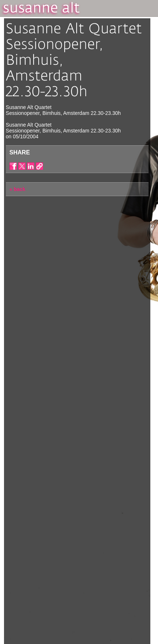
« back (18, 189)
